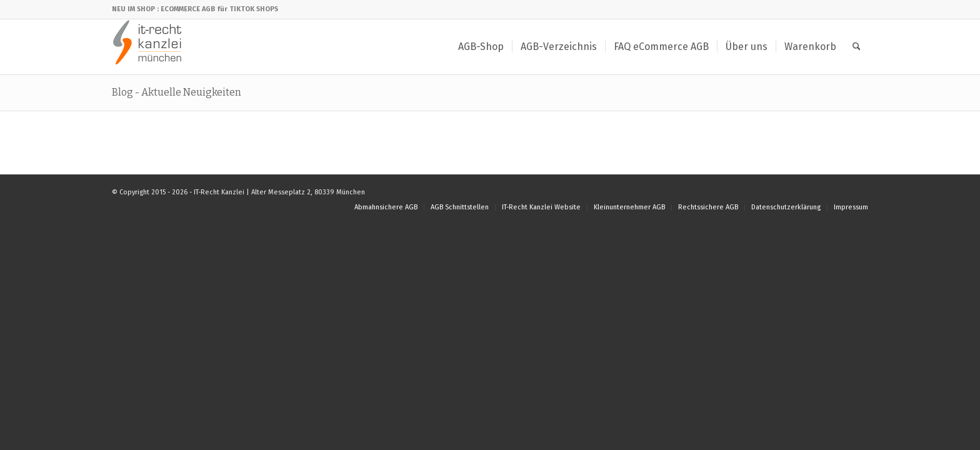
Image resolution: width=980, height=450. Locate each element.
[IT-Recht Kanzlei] (148, 47)
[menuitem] (481, 47)
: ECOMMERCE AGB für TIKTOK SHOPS (217, 9)
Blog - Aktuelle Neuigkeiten (177, 92)
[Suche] (857, 47)
